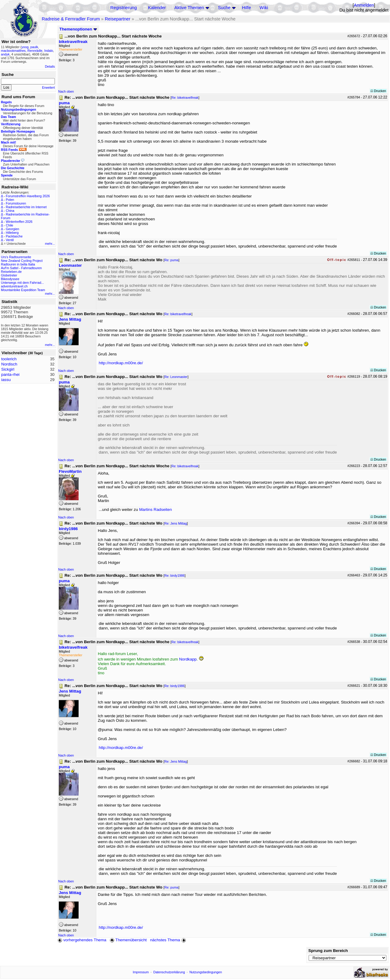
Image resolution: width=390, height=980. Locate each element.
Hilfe (246, 8)
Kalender (157, 8)
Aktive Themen (189, 8)
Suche (224, 8)
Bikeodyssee (10, 279)
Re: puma (172, 260)
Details (50, 66)
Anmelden (364, 5)
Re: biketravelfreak (185, 98)
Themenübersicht (128, 940)
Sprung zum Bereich (328, 951)
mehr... (50, 244)
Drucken (378, 91)
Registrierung (124, 8)
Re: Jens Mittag (176, 523)
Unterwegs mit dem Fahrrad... (22, 283)
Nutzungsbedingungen (206, 972)
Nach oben (66, 91)
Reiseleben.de (11, 272)
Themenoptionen (78, 29)
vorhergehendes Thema (82, 940)
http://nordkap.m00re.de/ (121, 363)
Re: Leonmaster (176, 377)
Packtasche (14, 236)
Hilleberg (12, 233)
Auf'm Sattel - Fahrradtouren (21, 268)
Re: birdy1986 (175, 576)
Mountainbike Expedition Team (23, 290)
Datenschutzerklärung (169, 972)
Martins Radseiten (156, 510)
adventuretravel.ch (14, 286)
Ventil (10, 240)
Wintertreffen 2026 (19, 222)
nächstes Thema (169, 940)
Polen (10, 200)
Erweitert (48, 87)
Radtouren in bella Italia (18, 264)
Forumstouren (16, 203)
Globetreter (9, 275)
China (10, 211)
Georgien (12, 229)
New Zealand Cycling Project (22, 261)
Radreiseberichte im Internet (26, 207)
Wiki (264, 8)
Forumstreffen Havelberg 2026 (28, 196)
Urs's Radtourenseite (16, 257)
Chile (9, 225)
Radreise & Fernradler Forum (71, 19)
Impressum (141, 972)
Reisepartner (118, 19)
